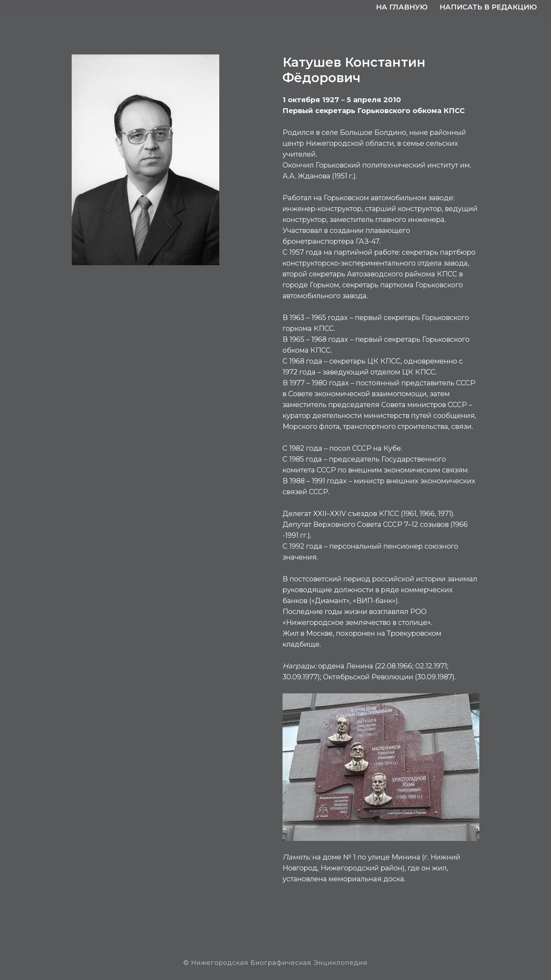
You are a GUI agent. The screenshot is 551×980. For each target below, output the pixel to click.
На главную (402, 7)
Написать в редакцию (488, 7)
